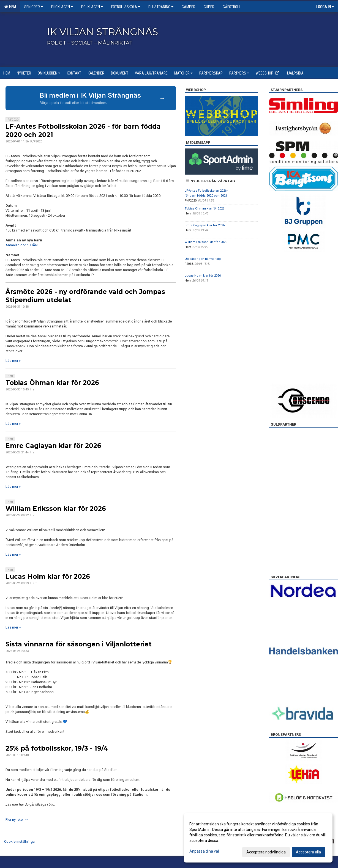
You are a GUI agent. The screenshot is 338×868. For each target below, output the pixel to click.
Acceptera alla (308, 852)
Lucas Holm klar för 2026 (48, 577)
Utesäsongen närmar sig (203, 259)
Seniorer (34, 7)
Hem (10, 7)
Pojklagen (92, 7)
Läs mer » (13, 361)
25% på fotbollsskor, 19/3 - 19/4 (57, 748)
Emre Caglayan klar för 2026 (53, 446)
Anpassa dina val (204, 851)
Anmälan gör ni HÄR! (22, 245)
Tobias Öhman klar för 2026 (52, 383)
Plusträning (161, 7)
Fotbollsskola (126, 7)
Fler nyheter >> (17, 819)
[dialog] (258, 838)
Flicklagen (62, 7)
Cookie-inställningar (20, 841)
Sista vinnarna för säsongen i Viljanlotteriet (79, 644)
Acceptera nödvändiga (266, 852)
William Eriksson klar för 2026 (56, 509)
